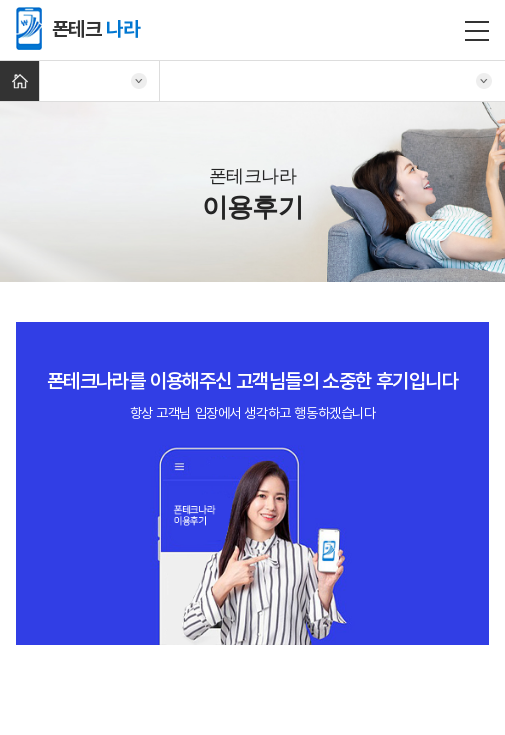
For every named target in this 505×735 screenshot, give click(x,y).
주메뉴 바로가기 (0, 0)
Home (19, 81)
